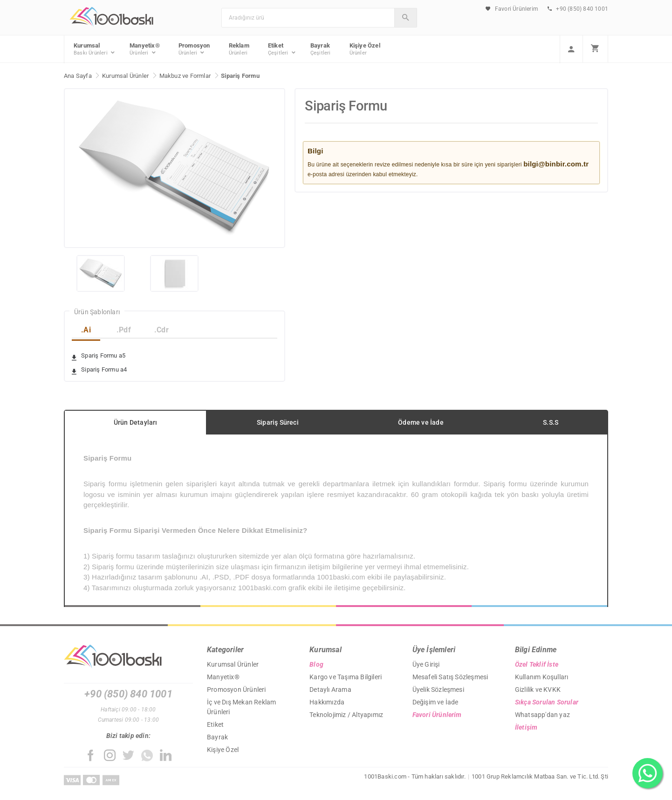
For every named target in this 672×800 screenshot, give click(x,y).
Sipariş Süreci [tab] (278, 422)
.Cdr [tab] (161, 330)
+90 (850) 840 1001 (578, 9)
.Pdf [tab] (124, 330)
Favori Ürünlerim (512, 9)
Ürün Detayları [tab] (136, 422)
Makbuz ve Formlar (185, 76)
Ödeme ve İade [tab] (421, 422)
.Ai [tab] (86, 330)
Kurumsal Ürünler (125, 76)
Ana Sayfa (78, 76)
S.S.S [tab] (551, 422)
